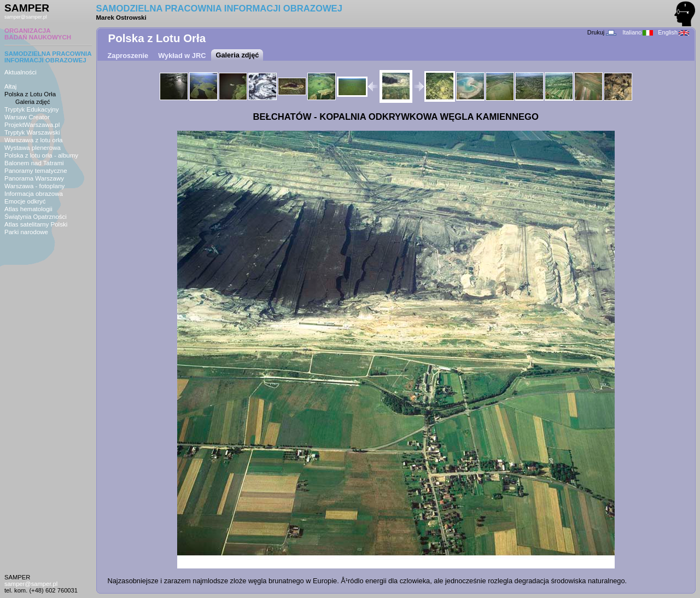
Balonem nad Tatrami (34, 163)
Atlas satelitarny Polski (36, 224)
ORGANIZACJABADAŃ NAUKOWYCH (38, 34)
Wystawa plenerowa (33, 148)
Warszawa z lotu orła (33, 140)
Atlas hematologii (28, 209)
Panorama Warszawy (34, 178)
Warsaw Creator (27, 117)
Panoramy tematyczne (36, 171)
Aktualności (21, 72)
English (673, 32)
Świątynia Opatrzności (36, 217)
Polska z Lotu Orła (30, 94)
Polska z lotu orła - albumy (41, 155)
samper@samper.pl (26, 17)
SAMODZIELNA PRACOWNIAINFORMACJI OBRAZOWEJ (48, 57)
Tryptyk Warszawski (32, 132)
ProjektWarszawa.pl (32, 125)
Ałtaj (10, 86)
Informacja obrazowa (34, 194)
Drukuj (602, 32)
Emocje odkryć (25, 201)
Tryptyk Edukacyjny (31, 109)
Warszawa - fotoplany (34, 186)
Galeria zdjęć (33, 102)
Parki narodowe (26, 232)
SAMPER (27, 8)
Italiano (638, 32)
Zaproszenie (128, 56)
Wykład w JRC (182, 56)
